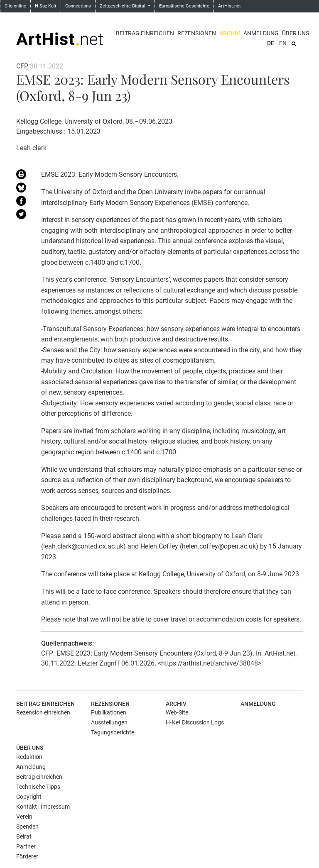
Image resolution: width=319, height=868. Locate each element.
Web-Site (177, 712)
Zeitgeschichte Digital (123, 6)
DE (271, 43)
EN (283, 43)
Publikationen (109, 712)
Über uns (296, 33)
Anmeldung (261, 33)
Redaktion (29, 757)
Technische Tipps (38, 787)
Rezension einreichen (43, 712)
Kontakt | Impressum (43, 807)
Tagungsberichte (113, 732)
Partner (26, 846)
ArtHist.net (229, 6)
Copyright (29, 797)
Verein (24, 817)
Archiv (230, 33)
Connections (78, 6)
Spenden (27, 827)
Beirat (24, 836)
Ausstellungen (109, 722)
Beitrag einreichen (145, 33)
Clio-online (15, 6)
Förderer (27, 856)
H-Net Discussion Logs (195, 722)
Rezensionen (197, 33)
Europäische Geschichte (184, 6)
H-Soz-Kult (46, 6)
